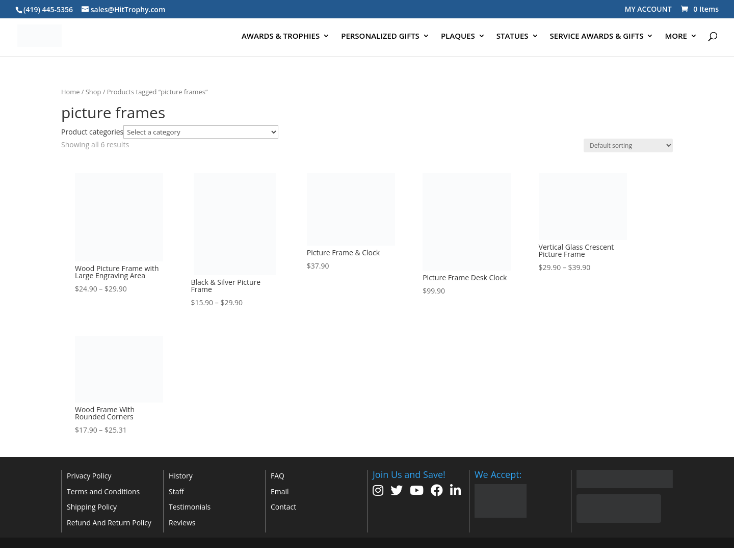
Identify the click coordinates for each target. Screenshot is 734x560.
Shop (94, 92)
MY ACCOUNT (648, 9)
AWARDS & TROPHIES (281, 36)
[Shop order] (628, 145)
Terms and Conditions (103, 491)
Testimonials (190, 507)
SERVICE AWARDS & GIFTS (597, 36)
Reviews (182, 523)
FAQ (278, 476)
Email (280, 491)
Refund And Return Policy (109, 523)
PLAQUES (458, 36)
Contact (283, 507)
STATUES (513, 36)
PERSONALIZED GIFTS (380, 36)
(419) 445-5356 (48, 9)
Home (70, 92)
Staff (176, 491)
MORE (676, 36)
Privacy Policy (89, 476)
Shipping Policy (92, 507)
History (181, 476)
